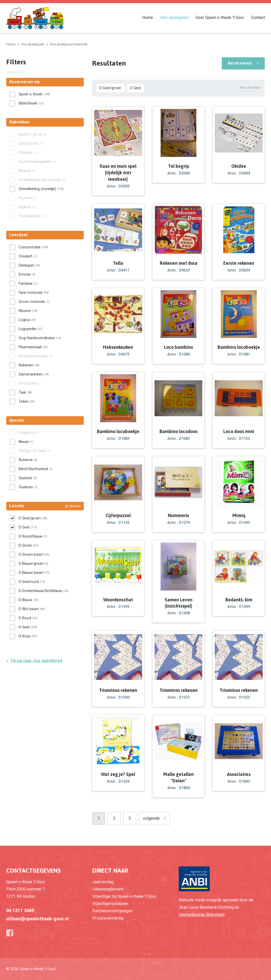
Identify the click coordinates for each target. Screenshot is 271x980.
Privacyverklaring (108, 918)
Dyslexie (28, 478)
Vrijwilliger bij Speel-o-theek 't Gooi (124, 896)
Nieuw (26, 442)
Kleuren (28, 311)
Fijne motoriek (34, 293)
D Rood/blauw (33, 536)
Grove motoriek (34, 302)
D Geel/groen (110, 88)
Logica (27, 320)
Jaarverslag (103, 882)
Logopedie (31, 329)
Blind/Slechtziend (36, 469)
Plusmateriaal (33, 347)
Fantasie (28, 283)
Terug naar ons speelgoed (36, 661)
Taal (25, 392)
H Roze (28, 636)
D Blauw (29, 600)
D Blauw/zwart (34, 573)
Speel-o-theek (34, 94)
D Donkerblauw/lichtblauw (44, 591)
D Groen (29, 545)
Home (148, 17)
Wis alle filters (250, 88)
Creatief (28, 256)
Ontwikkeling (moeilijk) (41, 189)
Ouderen (28, 487)
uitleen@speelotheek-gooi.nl (37, 919)
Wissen (75, 506)
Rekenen (29, 365)
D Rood (28, 618)
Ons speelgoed (174, 17)
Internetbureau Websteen (202, 915)
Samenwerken (34, 374)
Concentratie (33, 247)
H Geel (28, 627)
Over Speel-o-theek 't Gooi (220, 17)
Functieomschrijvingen (113, 911)
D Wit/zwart (32, 609)
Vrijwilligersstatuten (110, 904)
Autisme (28, 460)
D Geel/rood (32, 582)
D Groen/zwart (34, 554)
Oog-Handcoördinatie (40, 338)
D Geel (135, 88)
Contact (258, 17)
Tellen (27, 401)
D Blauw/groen (33, 564)
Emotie (27, 274)
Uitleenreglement (108, 889)
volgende (151, 818)
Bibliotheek (31, 103)
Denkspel (29, 265)
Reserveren (240, 63)
